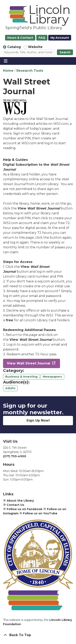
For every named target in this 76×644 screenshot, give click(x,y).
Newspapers (52, 377)
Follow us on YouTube (38, 513)
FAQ (42, 38)
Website (35, 47)
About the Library (18, 501)
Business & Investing (21, 377)
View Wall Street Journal (29, 363)
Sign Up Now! (38, 420)
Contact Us (14, 505)
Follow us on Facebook (23, 509)
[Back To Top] (38, 635)
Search (65, 52)
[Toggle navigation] (6, 61)
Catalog (14, 47)
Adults (10, 388)
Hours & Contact (20, 38)
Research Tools (30, 71)
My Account (60, 38)
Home (8, 71)
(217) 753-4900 (15, 456)
